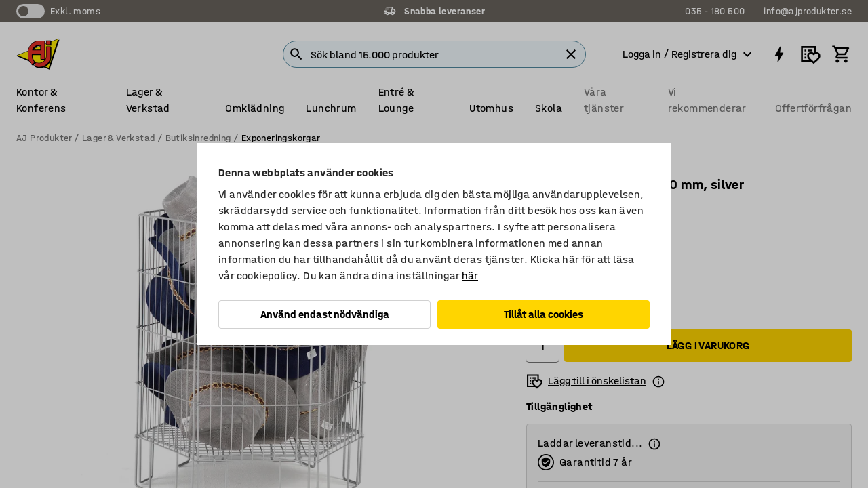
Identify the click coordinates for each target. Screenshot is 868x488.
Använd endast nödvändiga (325, 314)
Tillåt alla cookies (544, 314)
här (570, 259)
